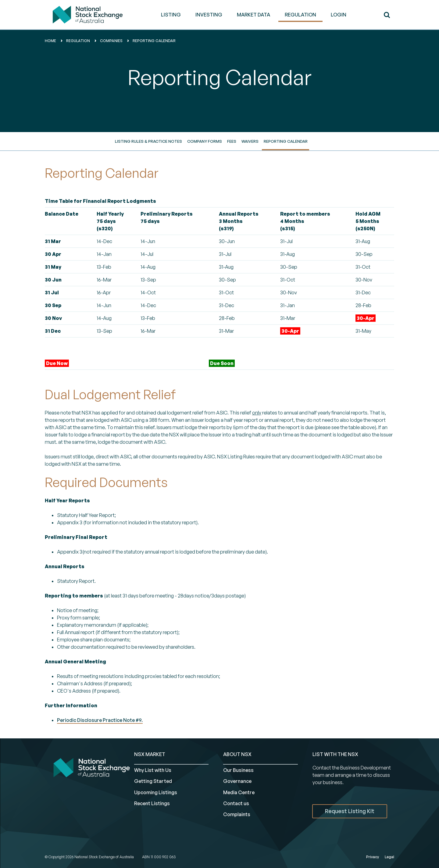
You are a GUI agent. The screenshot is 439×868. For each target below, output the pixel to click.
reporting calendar (154, 41)
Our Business (238, 770)
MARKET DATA (253, 15)
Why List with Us (153, 770)
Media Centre (239, 792)
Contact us (236, 803)
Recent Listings (152, 803)
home (50, 41)
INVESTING (209, 15)
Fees (232, 141)
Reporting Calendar (286, 141)
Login (339, 15)
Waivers (250, 141)
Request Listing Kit (350, 811)
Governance (237, 781)
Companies (111, 41)
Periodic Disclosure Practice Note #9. (100, 720)
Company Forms (205, 141)
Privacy (373, 857)
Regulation (78, 41)
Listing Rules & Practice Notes (148, 141)
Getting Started (153, 781)
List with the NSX (335, 754)
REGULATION (300, 15)
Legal (389, 857)
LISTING (171, 15)
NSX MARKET (150, 754)
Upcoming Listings (156, 792)
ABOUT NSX (237, 754)
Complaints (237, 814)
